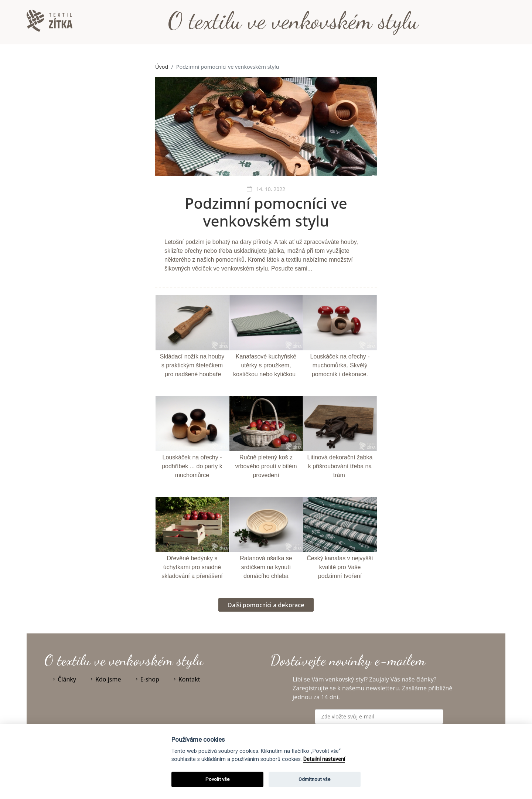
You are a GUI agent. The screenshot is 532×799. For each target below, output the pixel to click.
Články (63, 679)
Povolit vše (217, 779)
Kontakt (186, 679)
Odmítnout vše (314, 779)
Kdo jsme (105, 679)
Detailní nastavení (324, 759)
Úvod (162, 67)
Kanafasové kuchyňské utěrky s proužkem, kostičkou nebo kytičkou (265, 365)
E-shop (146, 679)
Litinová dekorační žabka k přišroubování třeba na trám (340, 466)
